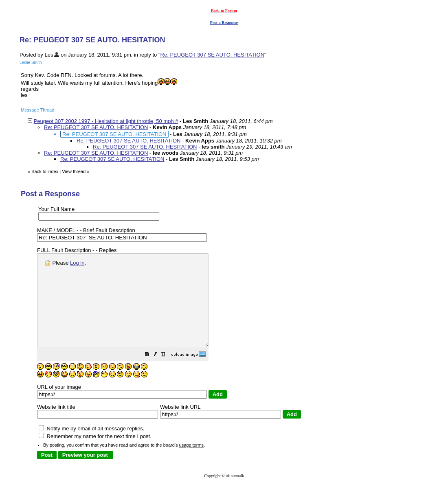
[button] (167, 374)
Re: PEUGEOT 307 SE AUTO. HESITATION (213, 55)
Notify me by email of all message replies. (91, 447)
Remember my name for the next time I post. (95, 455)
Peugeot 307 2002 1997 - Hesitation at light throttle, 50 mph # (106, 121)
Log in (77, 263)
